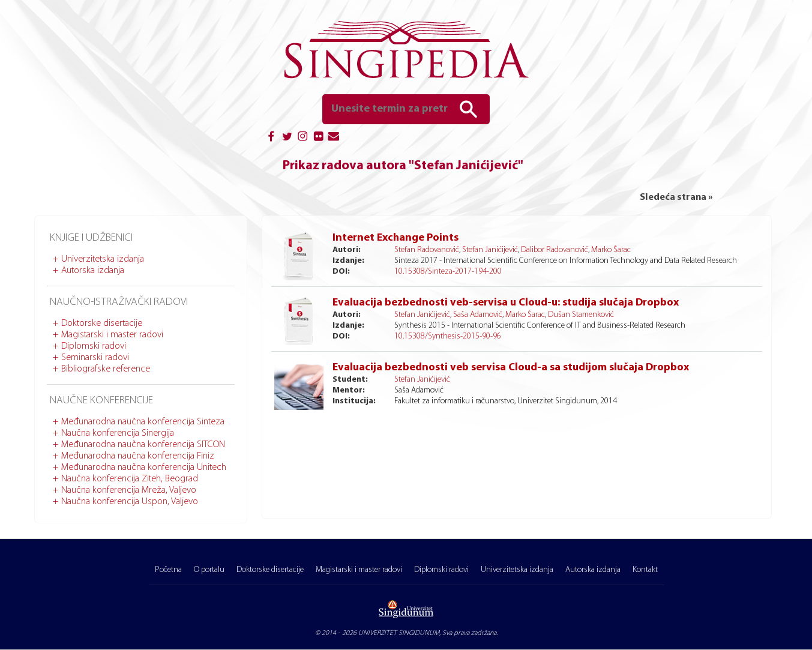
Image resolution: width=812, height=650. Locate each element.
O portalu (209, 570)
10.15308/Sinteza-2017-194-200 (448, 272)
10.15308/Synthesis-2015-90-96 (448, 336)
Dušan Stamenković (581, 315)
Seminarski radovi (95, 358)
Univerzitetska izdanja (103, 259)
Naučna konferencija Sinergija (118, 433)
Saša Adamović (478, 315)
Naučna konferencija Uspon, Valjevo (130, 502)
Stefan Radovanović (427, 250)
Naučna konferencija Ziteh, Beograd (130, 479)
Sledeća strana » (676, 197)
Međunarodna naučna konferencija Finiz (138, 456)
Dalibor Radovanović (555, 250)
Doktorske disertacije (102, 323)
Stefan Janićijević (490, 250)
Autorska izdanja (93, 271)
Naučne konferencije (101, 401)
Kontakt (645, 570)
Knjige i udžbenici (91, 238)
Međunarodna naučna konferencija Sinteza (143, 422)
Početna (168, 570)
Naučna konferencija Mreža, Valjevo (129, 490)
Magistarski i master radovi (112, 335)
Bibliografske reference (106, 369)
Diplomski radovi (94, 346)
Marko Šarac (611, 250)
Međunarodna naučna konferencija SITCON (143, 445)
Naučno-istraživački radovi (119, 302)
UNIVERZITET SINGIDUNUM (399, 633)
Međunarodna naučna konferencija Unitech (144, 468)
